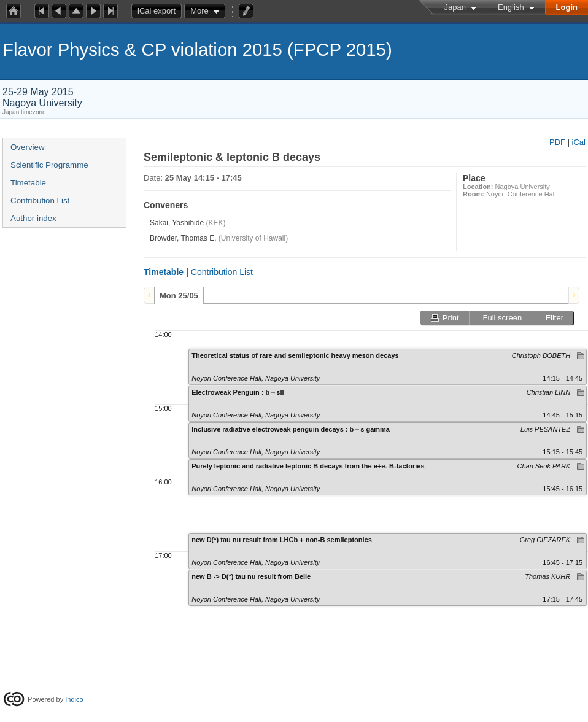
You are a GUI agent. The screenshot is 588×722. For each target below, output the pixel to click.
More (199, 11)
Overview (28, 147)
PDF (557, 142)
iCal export (160, 11)
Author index (33, 218)
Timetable (28, 183)
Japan (455, 7)
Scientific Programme (49, 165)
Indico (74, 699)
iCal (579, 142)
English (511, 7)
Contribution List (40, 200)
